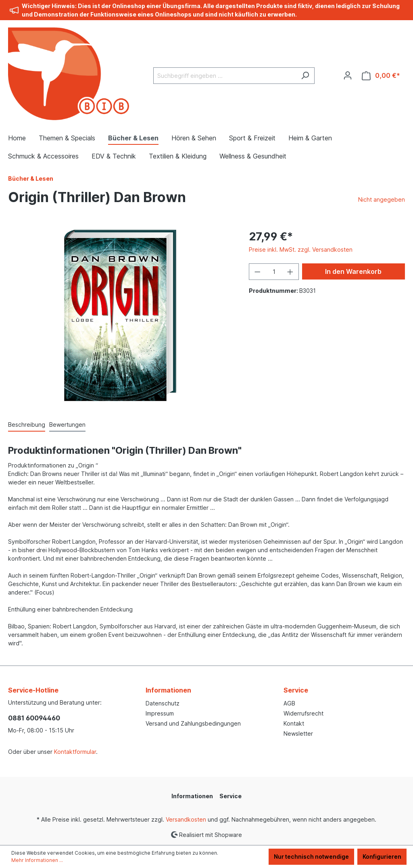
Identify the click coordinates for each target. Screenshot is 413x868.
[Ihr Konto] (348, 75)
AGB (289, 703)
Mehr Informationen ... (37, 860)
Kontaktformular (75, 752)
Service (296, 690)
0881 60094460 (34, 718)
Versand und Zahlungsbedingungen (193, 723)
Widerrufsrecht (303, 713)
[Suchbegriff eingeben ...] (225, 76)
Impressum (160, 713)
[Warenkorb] (381, 76)
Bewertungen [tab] (67, 425)
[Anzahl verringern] (257, 272)
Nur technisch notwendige (311, 857)
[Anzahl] (274, 272)
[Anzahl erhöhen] (290, 272)
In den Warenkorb (353, 271)
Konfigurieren (382, 857)
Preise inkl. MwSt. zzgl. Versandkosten (301, 249)
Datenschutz (163, 703)
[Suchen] (305, 76)
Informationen (168, 690)
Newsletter (298, 733)
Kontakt (294, 723)
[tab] (27, 425)
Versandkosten (186, 819)
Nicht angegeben (382, 199)
